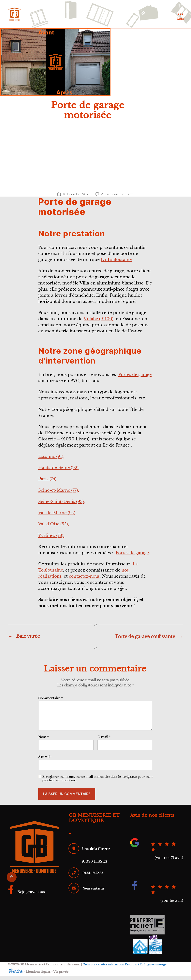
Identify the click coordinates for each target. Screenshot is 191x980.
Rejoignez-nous (26, 896)
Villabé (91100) (99, 323)
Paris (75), (48, 483)
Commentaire (51, 703)
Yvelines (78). (52, 540)
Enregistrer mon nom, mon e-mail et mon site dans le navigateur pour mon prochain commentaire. (97, 783)
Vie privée (61, 976)
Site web (45, 761)
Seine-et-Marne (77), (60, 495)
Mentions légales (38, 976)
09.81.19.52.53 (93, 877)
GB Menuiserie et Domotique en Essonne (50, 969)
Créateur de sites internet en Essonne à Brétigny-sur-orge (125, 969)
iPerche (15, 975)
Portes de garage (133, 557)
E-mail (104, 742)
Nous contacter (94, 892)
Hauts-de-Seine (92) (59, 472)
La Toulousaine (117, 264)
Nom (44, 742)
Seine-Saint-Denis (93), (63, 506)
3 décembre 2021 (76, 199)
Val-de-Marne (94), (58, 517)
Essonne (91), (52, 461)
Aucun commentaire (117, 199)
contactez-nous (86, 581)
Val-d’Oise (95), (54, 529)
